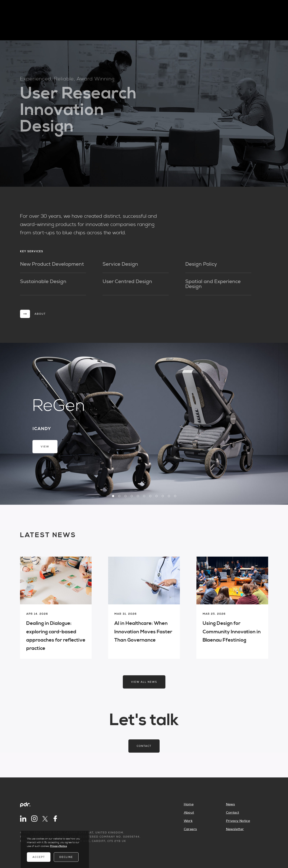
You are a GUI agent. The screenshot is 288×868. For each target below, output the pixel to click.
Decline (66, 857)
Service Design (120, 264)
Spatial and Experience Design (213, 284)
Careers (190, 829)
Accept (39, 857)
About (189, 813)
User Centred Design (127, 282)
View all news (144, 682)
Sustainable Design (43, 282)
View (45, 447)
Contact (144, 746)
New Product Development (52, 264)
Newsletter (235, 829)
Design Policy (201, 264)
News (231, 804)
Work (188, 821)
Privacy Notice (238, 821)
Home (189, 804)
